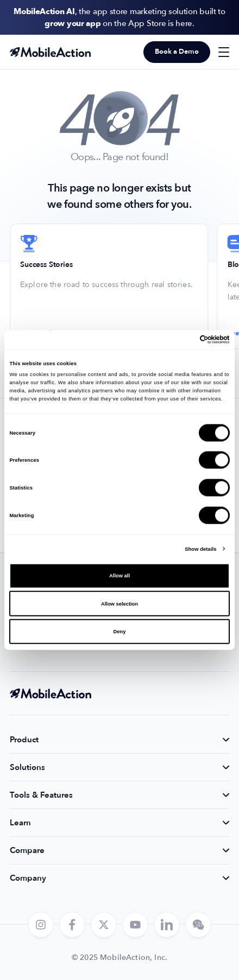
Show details (200, 549)
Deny (120, 632)
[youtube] (135, 925)
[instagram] (41, 925)
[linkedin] (167, 925)
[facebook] (72, 925)
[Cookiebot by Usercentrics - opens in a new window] (182, 340)
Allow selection (119, 603)
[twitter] (104, 925)
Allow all (119, 576)
